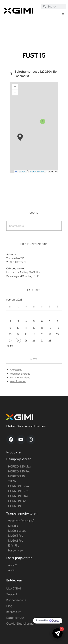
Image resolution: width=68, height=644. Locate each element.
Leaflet (20, 171)
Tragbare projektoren (22, 513)
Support (12, 594)
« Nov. (10, 346)
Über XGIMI (14, 588)
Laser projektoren (19, 558)
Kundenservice (16, 600)
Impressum (14, 612)
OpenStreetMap (37, 171)
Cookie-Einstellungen (21, 624)
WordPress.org (18, 381)
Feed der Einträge (20, 374)
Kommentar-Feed (20, 377)
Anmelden (16, 370)
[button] (63, 14)
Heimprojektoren (19, 459)
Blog (9, 606)
